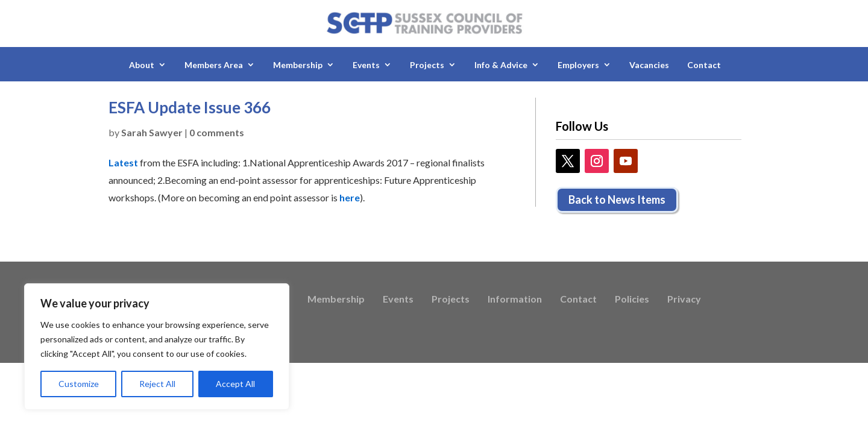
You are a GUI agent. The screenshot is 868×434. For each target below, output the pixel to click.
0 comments (217, 132)
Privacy (684, 300)
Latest (123, 162)
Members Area (214, 65)
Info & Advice (501, 65)
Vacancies (649, 65)
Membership (298, 65)
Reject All (157, 384)
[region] (157, 347)
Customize (79, 384)
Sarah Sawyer (152, 132)
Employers (578, 65)
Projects (427, 65)
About (142, 65)
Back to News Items (617, 200)
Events (366, 65)
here (350, 197)
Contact (704, 65)
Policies (632, 300)
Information (515, 300)
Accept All (235, 384)
